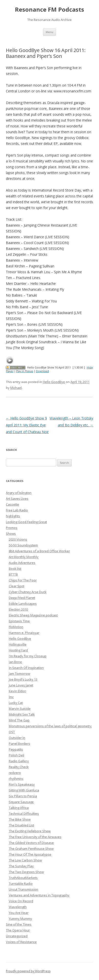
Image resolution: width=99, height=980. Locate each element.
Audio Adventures (22, 563)
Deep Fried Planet (22, 598)
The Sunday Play (21, 866)
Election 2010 (18, 609)
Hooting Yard (18, 650)
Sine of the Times (19, 924)
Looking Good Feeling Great (26, 522)
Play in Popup (25, 371)
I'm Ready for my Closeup (28, 656)
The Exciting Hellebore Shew (30, 831)
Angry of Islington (19, 493)
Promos (12, 528)
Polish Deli (16, 755)
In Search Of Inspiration (26, 668)
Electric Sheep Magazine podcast (33, 615)
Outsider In (17, 738)
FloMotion (16, 627)
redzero (15, 773)
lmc (11, 697)
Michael (16, 388)
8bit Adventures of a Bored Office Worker (39, 551)
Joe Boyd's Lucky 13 (23, 679)
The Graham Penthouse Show (31, 849)
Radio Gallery (19, 761)
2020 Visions (18, 539)
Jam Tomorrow (19, 674)
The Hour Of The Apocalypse (30, 854)
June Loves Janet (21, 685)
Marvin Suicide (20, 709)
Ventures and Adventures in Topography (39, 895)
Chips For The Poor (23, 580)
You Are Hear (19, 913)
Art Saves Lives (17, 499)
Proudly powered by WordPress (28, 971)
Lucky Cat (16, 703)
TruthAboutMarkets (23, 878)
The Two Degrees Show (26, 872)
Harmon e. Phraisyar (24, 633)
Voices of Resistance (21, 942)
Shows (11, 534)
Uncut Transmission (23, 889)
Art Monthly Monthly (24, 557)
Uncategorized (17, 936)
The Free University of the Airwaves (35, 837)
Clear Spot (16, 586)
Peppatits (16, 749)
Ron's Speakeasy (22, 784)
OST (12, 732)
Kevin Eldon (17, 691)
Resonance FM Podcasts (49, 10)
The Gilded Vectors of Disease (31, 843)
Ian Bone (15, 662)
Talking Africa (19, 808)
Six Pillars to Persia (23, 796)
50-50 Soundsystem (23, 545)
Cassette (12, 504)
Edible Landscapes (23, 604)
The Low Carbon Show (25, 860)
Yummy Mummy (20, 919)
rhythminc (16, 779)
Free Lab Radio (17, 510)
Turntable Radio (21, 884)
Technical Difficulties (24, 814)
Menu (49, 32)
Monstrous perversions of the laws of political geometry (50, 726)
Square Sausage (21, 802)
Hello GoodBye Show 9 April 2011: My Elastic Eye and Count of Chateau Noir (27, 425)
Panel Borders (19, 744)
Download (42, 371)
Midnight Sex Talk (22, 714)
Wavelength (18, 907)
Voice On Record (21, 901)
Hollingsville (18, 644)
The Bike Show (20, 819)
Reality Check (19, 767)
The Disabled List (21, 825)
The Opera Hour (18, 930)
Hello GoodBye (54, 382)
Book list (15, 569)
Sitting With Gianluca (24, 790)
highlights (13, 516)
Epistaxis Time (19, 621)
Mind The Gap (19, 720)
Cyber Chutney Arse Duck (28, 592)
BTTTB (13, 574)
